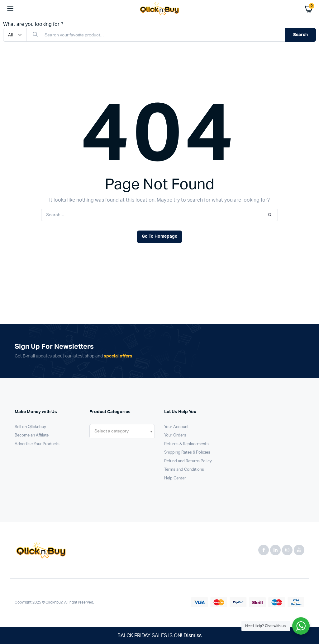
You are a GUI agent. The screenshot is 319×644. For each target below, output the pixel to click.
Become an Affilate (32, 435)
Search (300, 35)
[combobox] (122, 431)
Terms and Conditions (184, 470)
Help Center (175, 478)
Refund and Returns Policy (188, 461)
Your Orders (175, 435)
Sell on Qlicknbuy (30, 427)
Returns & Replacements (186, 444)
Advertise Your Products (37, 444)
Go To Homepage (159, 236)
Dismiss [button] (193, 636)
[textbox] (112, 431)
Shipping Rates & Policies (187, 453)
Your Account (176, 427)
